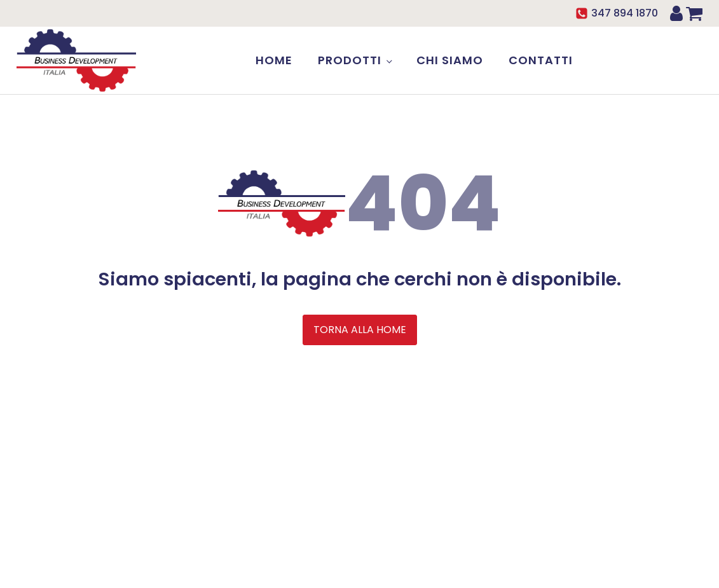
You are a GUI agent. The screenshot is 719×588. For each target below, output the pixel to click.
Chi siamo (450, 60)
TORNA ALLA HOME (360, 330)
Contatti (541, 60)
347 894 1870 (625, 13)
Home (274, 60)
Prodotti (350, 60)
